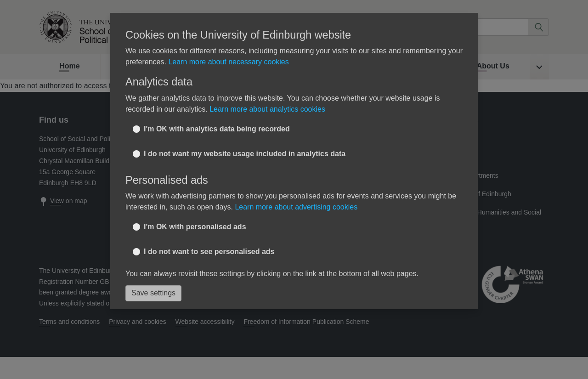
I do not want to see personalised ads (209, 252)
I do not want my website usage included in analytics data (245, 154)
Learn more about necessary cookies (228, 62)
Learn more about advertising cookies (296, 207)
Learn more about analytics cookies (267, 109)
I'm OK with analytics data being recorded (217, 129)
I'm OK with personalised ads (195, 227)
